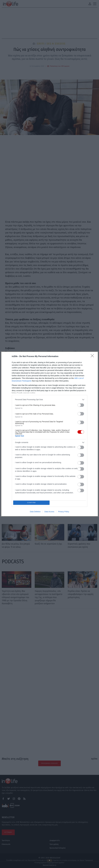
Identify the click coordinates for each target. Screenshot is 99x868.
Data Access (49, 512)
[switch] (81, 404)
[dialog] (50, 434)
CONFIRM (32, 503)
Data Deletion (35, 512)
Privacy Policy (64, 512)
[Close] (93, 356)
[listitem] (50, 399)
